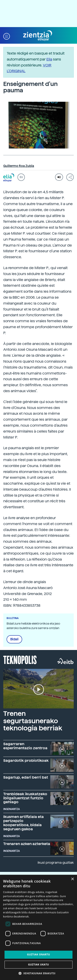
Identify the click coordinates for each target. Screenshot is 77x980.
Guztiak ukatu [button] (39, 965)
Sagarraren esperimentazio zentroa (25, 746)
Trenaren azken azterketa (27, 844)
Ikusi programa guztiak (56, 863)
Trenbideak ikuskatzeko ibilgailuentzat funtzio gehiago (25, 798)
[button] (7, 36)
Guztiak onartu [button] (38, 954)
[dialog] (38, 927)
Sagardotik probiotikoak (26, 760)
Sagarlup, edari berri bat (26, 777)
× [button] (72, 879)
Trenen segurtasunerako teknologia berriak (33, 721)
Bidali (14, 639)
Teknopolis (20, 659)
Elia (49, 59)
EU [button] (21, 177)
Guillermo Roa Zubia (19, 166)
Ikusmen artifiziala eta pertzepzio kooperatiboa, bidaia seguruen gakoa (24, 823)
